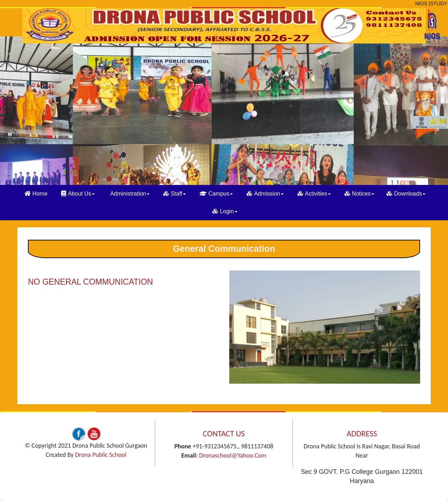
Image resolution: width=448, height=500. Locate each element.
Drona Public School (101, 455)
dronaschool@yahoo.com (232, 455)
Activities (314, 194)
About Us (78, 194)
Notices (359, 194)
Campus (216, 194)
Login (225, 211)
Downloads (406, 194)
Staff (175, 194)
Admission (265, 194)
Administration (130, 194)
